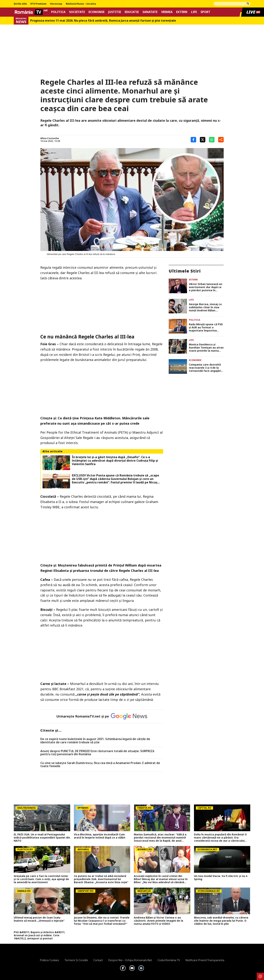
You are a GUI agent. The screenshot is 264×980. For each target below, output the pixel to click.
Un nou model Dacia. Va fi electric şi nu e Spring (221, 878)
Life (194, 12)
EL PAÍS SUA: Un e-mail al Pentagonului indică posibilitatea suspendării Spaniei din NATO (42, 838)
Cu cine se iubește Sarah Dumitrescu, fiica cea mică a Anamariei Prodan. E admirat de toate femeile (100, 765)
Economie (97, 12)
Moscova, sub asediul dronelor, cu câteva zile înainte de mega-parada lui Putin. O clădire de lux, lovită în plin (221, 921)
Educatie (132, 12)
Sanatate (150, 12)
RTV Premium (38, 4)
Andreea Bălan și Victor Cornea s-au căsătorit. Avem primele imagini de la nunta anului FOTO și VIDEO (158, 921)
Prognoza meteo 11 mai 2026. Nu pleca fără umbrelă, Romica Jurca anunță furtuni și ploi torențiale (103, 21)
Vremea (167, 12)
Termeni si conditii (76, 960)
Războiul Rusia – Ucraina (81, 4)
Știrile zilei (20, 4)
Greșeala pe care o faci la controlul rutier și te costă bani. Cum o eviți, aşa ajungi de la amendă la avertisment (41, 879)
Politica (58, 12)
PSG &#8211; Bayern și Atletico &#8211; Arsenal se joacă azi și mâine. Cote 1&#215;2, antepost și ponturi (39, 935)
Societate (77, 12)
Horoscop (56, 4)
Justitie (115, 12)
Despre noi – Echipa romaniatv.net (130, 960)
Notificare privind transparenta (205, 960)
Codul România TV (169, 960)
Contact (98, 960)
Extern (182, 12)
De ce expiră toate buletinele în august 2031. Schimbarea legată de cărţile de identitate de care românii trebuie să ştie (95, 741)
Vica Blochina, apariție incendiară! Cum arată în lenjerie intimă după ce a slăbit (100, 836)
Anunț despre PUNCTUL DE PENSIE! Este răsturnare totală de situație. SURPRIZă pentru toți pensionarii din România (97, 753)
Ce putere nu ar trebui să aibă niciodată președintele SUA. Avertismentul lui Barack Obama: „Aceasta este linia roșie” (101, 879)
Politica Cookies (50, 960)
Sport (205, 12)
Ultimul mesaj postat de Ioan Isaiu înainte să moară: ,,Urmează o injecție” (39, 919)
